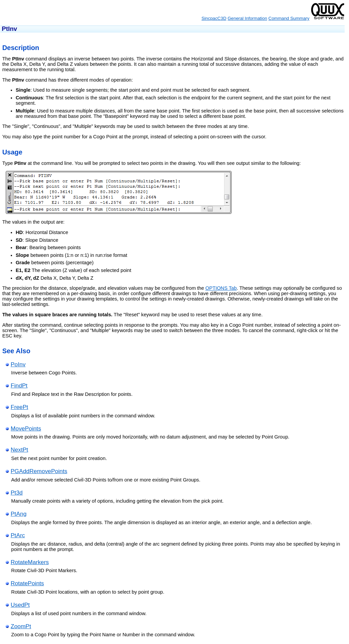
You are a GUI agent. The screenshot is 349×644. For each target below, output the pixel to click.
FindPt (19, 385)
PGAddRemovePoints (39, 471)
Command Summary (289, 18)
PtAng (19, 514)
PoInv (18, 364)
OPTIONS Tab (221, 288)
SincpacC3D (214, 18)
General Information (247, 18)
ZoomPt (21, 626)
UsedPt (20, 605)
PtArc (18, 535)
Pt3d (17, 493)
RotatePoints (27, 583)
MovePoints (26, 428)
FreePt (19, 407)
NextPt (19, 450)
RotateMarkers (30, 562)
